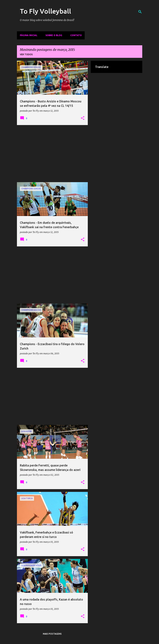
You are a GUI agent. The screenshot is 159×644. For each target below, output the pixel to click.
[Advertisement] (52, 154)
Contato (76, 35)
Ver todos (26, 54)
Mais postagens (52, 634)
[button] (83, 118)
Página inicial (29, 35)
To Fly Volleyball (45, 11)
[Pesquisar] (140, 12)
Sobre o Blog (54, 35)
